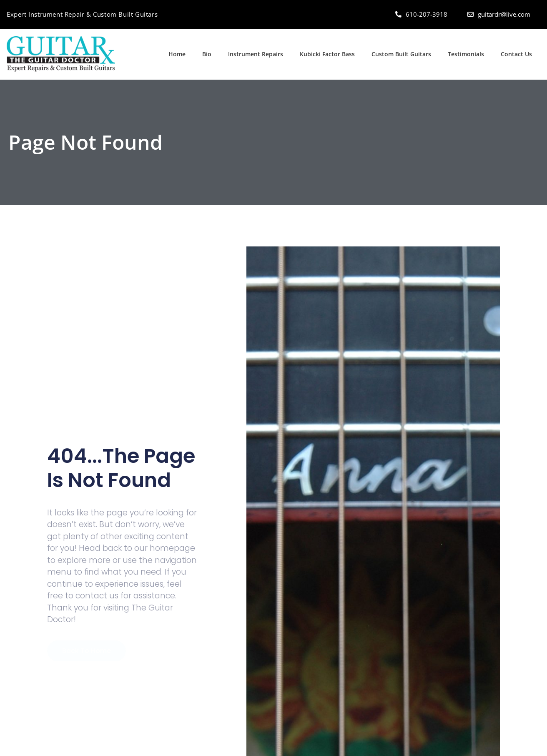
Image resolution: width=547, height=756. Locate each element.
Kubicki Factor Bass (327, 54)
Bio (207, 54)
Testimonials (466, 54)
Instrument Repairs (256, 54)
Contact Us (516, 54)
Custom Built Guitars (401, 54)
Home (177, 54)
